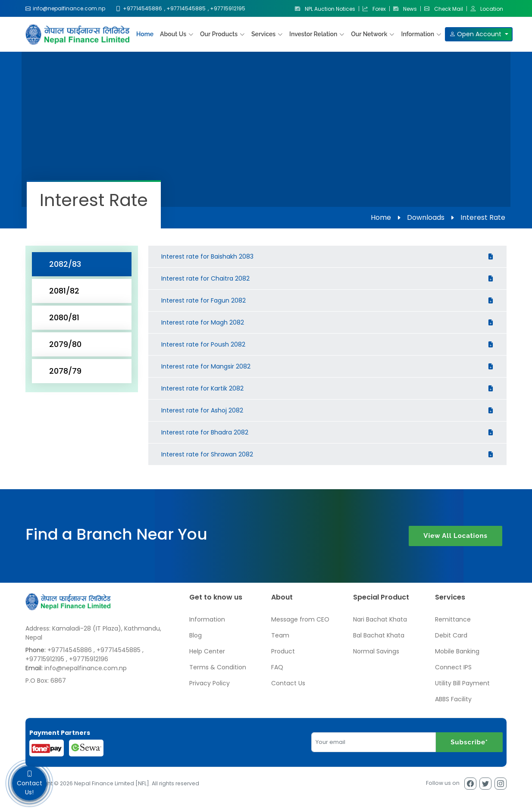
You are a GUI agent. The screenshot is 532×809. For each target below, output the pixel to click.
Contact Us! (29, 783)
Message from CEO (300, 619)
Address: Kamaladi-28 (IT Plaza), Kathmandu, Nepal (93, 633)
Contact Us (288, 683)
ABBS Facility (453, 699)
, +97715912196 (87, 659)
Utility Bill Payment (462, 683)
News (405, 9)
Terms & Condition (218, 667)
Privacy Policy (210, 683)
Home (145, 34)
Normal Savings (376, 651)
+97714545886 (70, 650)
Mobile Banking (457, 651)
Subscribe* (469, 742)
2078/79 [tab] (65, 371)
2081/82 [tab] (64, 291)
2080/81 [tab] (64, 317)
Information (207, 619)
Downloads (426, 217)
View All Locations (455, 536)
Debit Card (451, 635)
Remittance (453, 619)
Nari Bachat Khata (380, 619)
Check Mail (444, 9)
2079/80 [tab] (65, 344)
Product (283, 651)
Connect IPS (453, 667)
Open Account (476, 34)
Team (280, 635)
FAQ (277, 667)
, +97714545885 (117, 650)
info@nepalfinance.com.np (86, 668)
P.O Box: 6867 (46, 681)
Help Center (207, 651)
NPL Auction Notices (325, 9)
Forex (374, 9)
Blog (196, 635)
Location (487, 9)
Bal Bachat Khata (379, 635)
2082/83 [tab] (65, 264)
